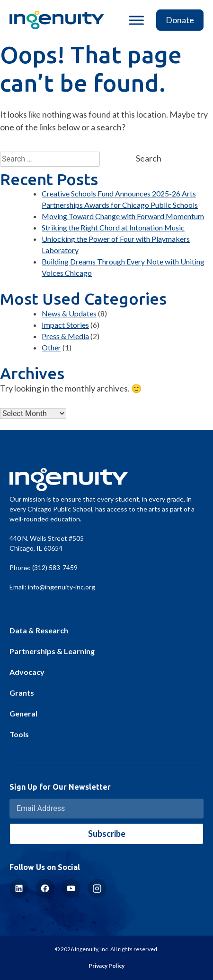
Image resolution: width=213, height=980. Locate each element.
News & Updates (69, 313)
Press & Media (65, 336)
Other (51, 347)
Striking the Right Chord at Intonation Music (113, 227)
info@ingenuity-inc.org (62, 587)
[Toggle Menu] (136, 20)
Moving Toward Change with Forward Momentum (123, 216)
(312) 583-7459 (55, 567)
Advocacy (27, 672)
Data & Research (39, 630)
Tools (19, 734)
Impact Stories (65, 325)
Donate (180, 20)
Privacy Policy (106, 966)
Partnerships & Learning (52, 651)
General (23, 713)
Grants (22, 693)
